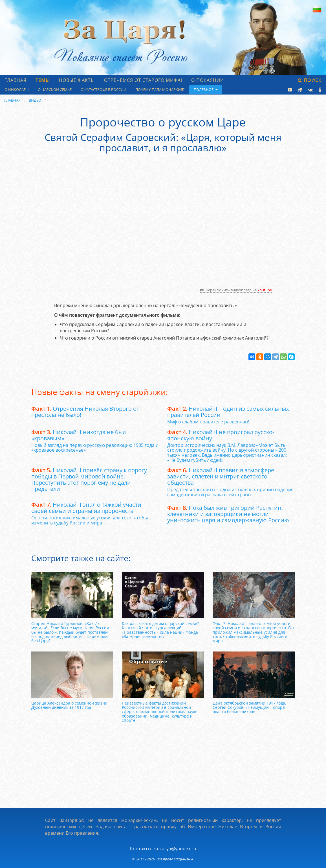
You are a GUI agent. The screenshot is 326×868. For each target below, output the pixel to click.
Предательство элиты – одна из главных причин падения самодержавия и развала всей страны (230, 492)
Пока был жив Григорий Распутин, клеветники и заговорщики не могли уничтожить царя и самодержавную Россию (228, 514)
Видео (35, 100)
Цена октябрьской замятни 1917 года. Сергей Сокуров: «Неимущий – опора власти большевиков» (249, 707)
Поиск (310, 80)
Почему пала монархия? (160, 89)
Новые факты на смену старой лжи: (100, 392)
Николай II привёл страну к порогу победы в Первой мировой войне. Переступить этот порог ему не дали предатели (89, 479)
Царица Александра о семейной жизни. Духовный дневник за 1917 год (70, 705)
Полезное (206, 89)
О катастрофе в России (103, 89)
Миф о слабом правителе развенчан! (208, 422)
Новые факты (77, 80)
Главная (16, 80)
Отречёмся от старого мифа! (143, 80)
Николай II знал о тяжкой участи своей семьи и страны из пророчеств (86, 508)
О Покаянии (208, 80)
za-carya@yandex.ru (175, 849)
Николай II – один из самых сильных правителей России (228, 412)
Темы (43, 80)
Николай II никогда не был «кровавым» (79, 435)
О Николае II (17, 89)
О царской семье (55, 89)
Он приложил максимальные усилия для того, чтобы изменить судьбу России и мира (90, 520)
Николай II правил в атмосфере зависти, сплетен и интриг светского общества (221, 476)
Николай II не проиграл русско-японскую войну (221, 435)
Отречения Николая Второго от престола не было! (85, 412)
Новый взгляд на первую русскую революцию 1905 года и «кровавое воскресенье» (95, 448)
